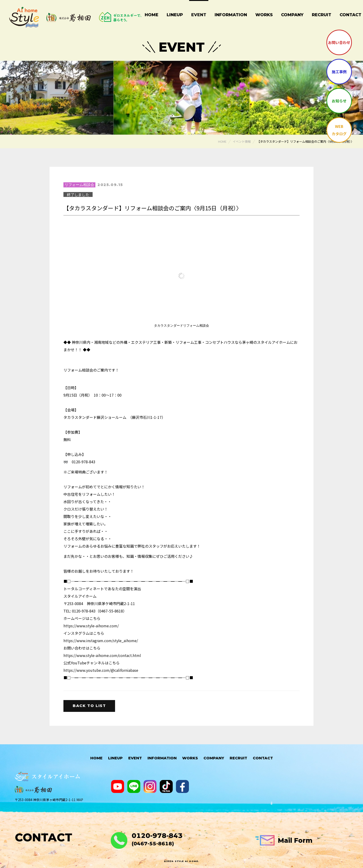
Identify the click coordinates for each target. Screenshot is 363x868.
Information (231, 15)
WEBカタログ (339, 130)
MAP (80, 800)
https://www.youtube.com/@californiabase (101, 670)
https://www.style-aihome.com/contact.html (102, 655)
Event (199, 15)
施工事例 (339, 72)
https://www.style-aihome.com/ (91, 626)
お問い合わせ (339, 42)
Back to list (89, 706)
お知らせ (339, 101)
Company (292, 15)
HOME (96, 758)
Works (264, 15)
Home (152, 15)
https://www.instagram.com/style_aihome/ (101, 641)
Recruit (322, 15)
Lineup (175, 15)
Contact (263, 758)
